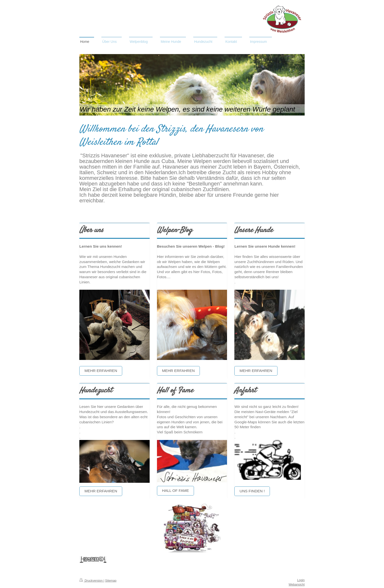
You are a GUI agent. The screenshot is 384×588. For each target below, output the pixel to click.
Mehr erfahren (101, 371)
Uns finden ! (252, 491)
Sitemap (111, 581)
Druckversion (91, 581)
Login (301, 580)
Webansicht (297, 585)
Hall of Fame (176, 490)
